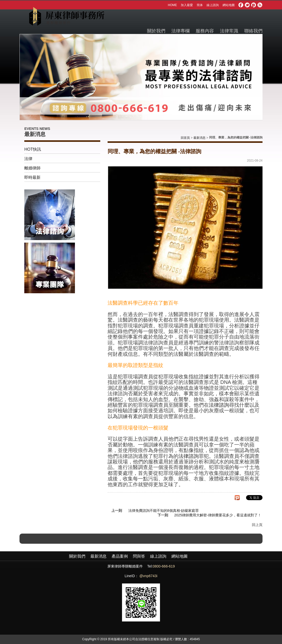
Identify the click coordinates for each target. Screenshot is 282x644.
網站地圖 (229, 5)
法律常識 (229, 31)
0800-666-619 (164, 566)
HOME (172, 5)
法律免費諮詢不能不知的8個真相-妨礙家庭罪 (164, 511)
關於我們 (156, 31)
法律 (28, 159)
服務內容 (205, 31)
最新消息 (199, 138)
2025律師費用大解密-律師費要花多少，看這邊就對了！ (218, 515)
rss (260, 5)
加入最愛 (187, 5)
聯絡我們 (253, 31)
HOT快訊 (33, 149)
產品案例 (120, 556)
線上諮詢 (213, 5)
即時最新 (32, 177)
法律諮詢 (219, 405)
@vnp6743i (148, 576)
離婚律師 (32, 168)
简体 (200, 5)
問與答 (139, 556)
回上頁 (257, 525)
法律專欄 (180, 31)
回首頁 (185, 138)
